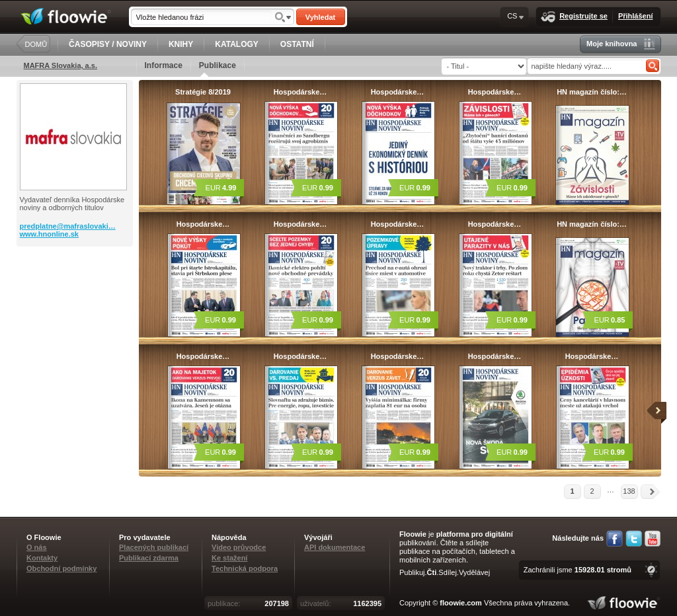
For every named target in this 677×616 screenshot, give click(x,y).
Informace (164, 65)
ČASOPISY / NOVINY (108, 44)
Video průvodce (239, 547)
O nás (37, 547)
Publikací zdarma (149, 558)
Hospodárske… (300, 92)
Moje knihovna (620, 44)
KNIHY (181, 44)
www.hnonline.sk (49, 234)
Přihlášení (636, 16)
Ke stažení (229, 558)
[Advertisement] (76, 299)
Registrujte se (574, 17)
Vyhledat (320, 17)
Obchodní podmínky (61, 568)
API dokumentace (335, 547)
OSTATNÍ (297, 44)
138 (629, 491)
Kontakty (42, 558)
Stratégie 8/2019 (203, 92)
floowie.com (461, 603)
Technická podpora (245, 568)
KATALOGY (237, 44)
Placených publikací (154, 547)
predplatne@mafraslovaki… (68, 226)
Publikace (218, 69)
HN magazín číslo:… (592, 92)
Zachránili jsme (577, 570)
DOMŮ (36, 44)
